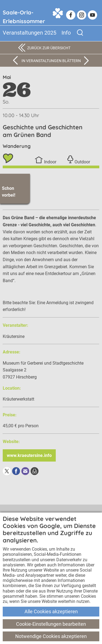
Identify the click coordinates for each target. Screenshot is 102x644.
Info (66, 33)
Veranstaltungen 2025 (30, 33)
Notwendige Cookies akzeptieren (51, 636)
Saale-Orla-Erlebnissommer (24, 15)
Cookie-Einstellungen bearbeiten (51, 624)
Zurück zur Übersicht (49, 48)
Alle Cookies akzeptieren (51, 611)
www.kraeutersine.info (29, 455)
